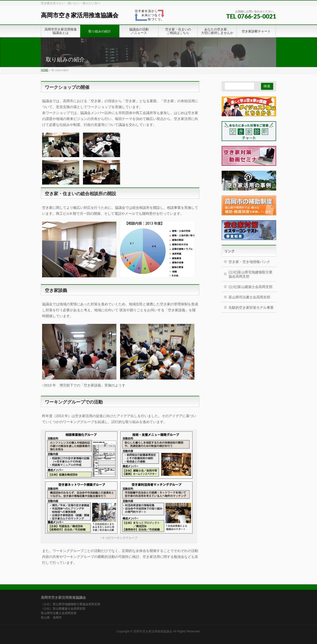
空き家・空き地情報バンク (249, 262)
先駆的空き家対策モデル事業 (251, 308)
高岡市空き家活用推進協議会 (80, 15)
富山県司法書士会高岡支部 (249, 297)
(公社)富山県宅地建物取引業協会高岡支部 (251, 274)
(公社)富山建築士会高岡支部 (251, 287)
